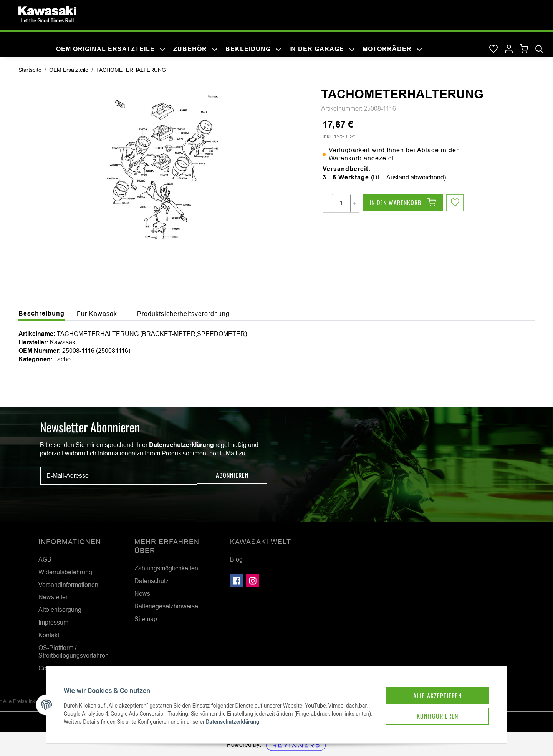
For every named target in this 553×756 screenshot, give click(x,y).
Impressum (53, 622)
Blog (236, 559)
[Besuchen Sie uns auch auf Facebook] (237, 581)
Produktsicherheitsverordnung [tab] (183, 314)
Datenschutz (151, 581)
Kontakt (49, 635)
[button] (509, 49)
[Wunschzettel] (493, 49)
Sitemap (146, 619)
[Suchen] (539, 49)
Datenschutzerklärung (181, 445)
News (142, 593)
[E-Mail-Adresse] (119, 476)
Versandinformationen (68, 585)
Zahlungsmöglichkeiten (166, 568)
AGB (45, 559)
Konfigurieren (432, 711)
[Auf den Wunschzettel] (455, 203)
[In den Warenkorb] (403, 203)
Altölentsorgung (60, 610)
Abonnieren (232, 475)
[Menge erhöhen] (354, 203)
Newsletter (53, 597)
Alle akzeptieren (432, 689)
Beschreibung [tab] (41, 313)
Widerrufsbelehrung (65, 572)
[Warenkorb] (524, 49)
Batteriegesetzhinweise (166, 606)
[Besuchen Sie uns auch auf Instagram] (253, 581)
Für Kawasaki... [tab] (101, 314)
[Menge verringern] (328, 203)
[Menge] (341, 203)
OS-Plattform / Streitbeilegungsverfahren (74, 652)
